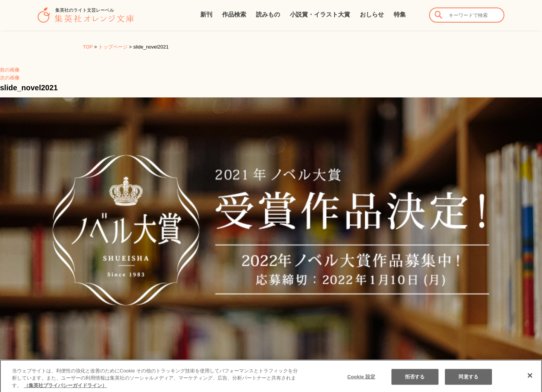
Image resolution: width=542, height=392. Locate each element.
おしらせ (372, 14)
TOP (88, 47)
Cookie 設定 (361, 381)
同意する (468, 381)
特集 (400, 14)
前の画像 (10, 70)
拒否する (415, 381)
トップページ (113, 47)
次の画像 (10, 78)
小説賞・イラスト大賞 (320, 14)
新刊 (206, 14)
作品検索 (234, 14)
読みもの (268, 14)
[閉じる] (530, 380)
